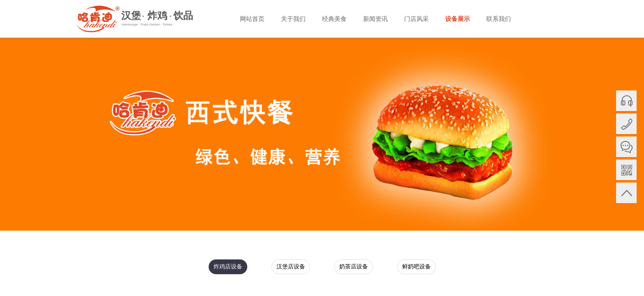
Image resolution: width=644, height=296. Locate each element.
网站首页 (252, 19)
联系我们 (499, 19)
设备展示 (458, 19)
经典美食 (334, 19)
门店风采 (416, 19)
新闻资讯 (375, 19)
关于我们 (293, 19)
